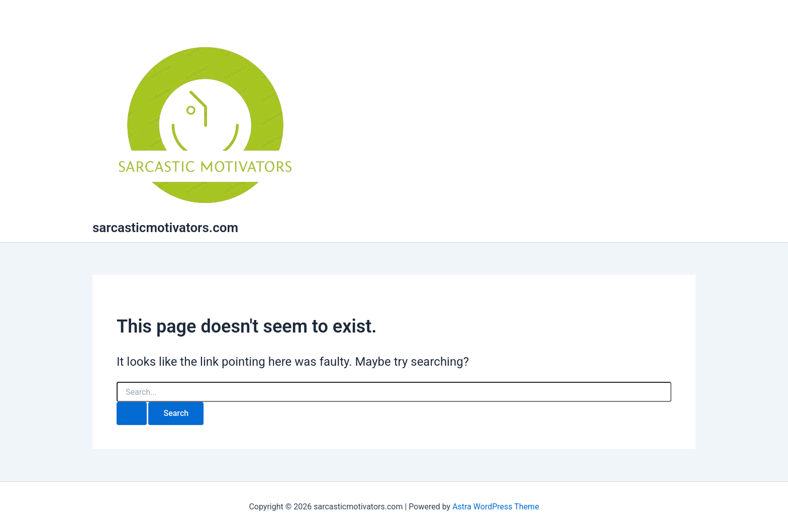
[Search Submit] (132, 413)
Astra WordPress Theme (496, 507)
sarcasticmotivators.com (165, 228)
